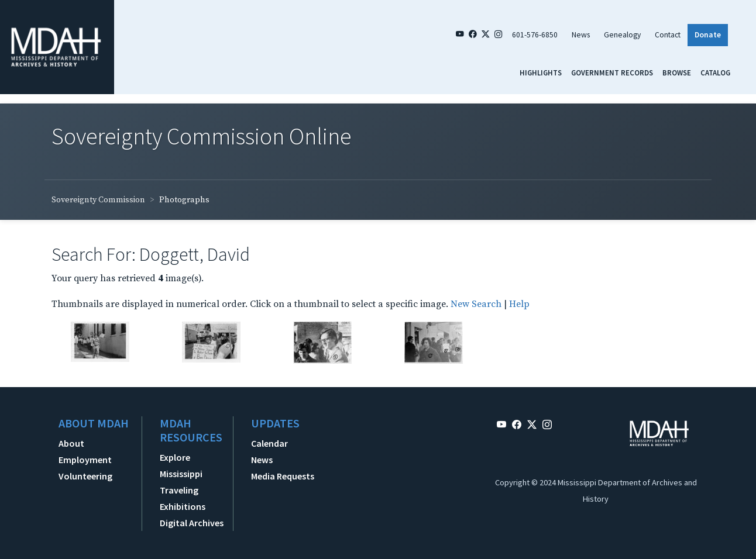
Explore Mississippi (181, 465)
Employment (85, 460)
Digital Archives (192, 523)
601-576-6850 (535, 35)
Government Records (612, 73)
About (71, 443)
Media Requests (283, 476)
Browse (677, 73)
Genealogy (622, 35)
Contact (668, 35)
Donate (708, 35)
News (581, 35)
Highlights (541, 73)
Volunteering (85, 476)
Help (519, 304)
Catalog (715, 73)
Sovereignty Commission (98, 200)
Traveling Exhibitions (183, 498)
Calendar (269, 443)
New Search (476, 304)
